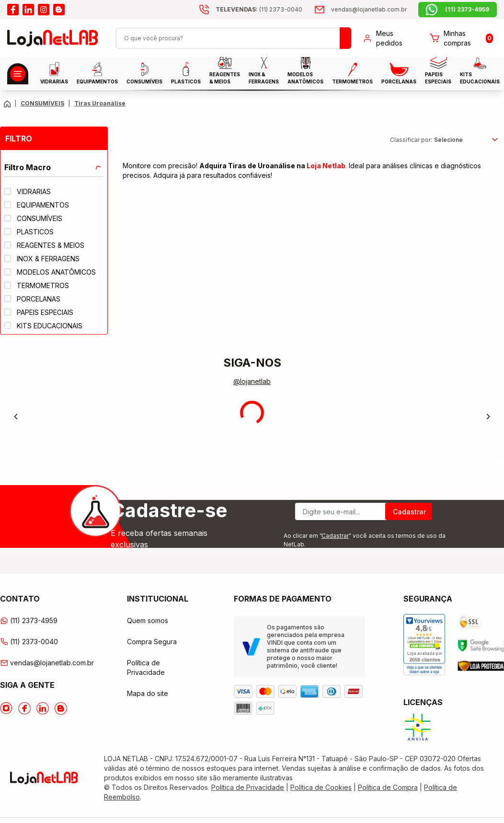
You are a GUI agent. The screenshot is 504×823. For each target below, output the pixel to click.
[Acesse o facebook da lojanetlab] (13, 10)
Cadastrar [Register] (409, 512)
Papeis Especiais (438, 73)
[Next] (488, 417)
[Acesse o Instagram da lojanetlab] (6, 708)
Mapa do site (148, 693)
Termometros (352, 74)
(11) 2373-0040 (29, 642)
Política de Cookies (321, 787)
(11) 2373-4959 (29, 620)
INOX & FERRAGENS (264, 73)
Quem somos (148, 620)
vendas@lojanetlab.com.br (44, 663)
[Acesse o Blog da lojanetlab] (61, 708)
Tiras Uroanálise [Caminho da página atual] (100, 103)
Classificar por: (411, 140)
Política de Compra (388, 787)
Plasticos (186, 73)
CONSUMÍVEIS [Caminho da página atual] (42, 103)
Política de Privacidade (248, 787)
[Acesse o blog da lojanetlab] (59, 10)
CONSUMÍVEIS (144, 74)
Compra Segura (152, 642)
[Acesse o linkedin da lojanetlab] (28, 10)
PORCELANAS (399, 74)
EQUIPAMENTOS (97, 73)
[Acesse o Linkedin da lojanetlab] (43, 708)
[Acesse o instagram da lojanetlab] (44, 10)
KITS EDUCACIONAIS (480, 73)
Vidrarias (54, 73)
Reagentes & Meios (225, 73)
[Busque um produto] (345, 38)
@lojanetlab (252, 381)
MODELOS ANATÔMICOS (305, 73)
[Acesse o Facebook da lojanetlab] (24, 708)
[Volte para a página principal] (7, 104)
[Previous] (16, 417)
